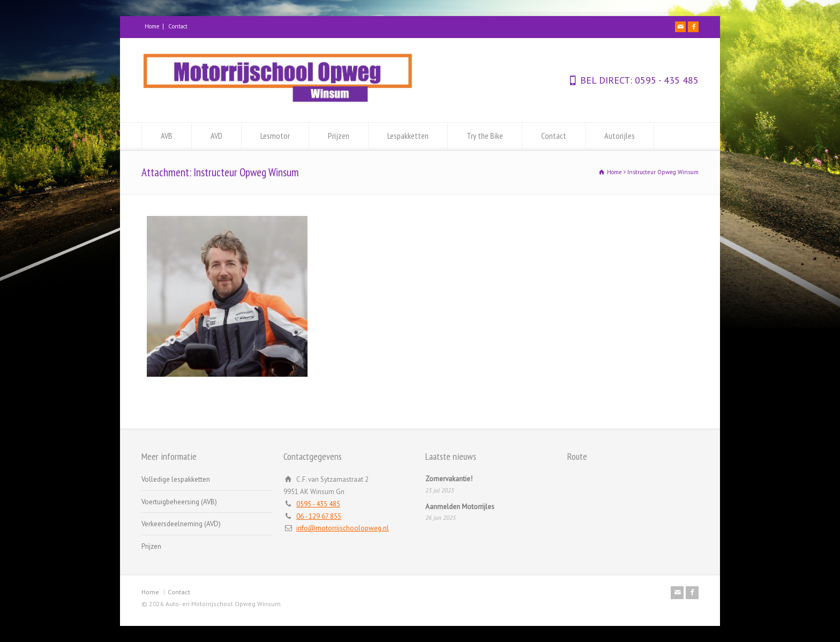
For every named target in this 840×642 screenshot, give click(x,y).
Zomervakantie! (449, 479)
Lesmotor (275, 136)
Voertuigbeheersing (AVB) (179, 502)
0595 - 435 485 (665, 80)
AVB (167, 136)
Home (152, 26)
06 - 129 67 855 (319, 516)
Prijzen (339, 136)
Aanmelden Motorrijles (460, 507)
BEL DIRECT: (606, 80)
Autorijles (620, 136)
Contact (178, 26)
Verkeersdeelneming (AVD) (181, 524)
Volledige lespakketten (176, 479)
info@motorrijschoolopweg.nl (343, 528)
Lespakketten (408, 136)
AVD (216, 136)
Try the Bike (485, 136)
